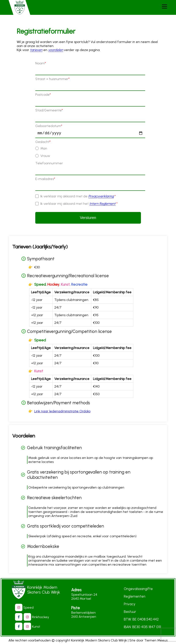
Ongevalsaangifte (138, 589)
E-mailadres (45, 180)
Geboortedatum (49, 126)
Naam (41, 63)
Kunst (34, 627)
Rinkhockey (38, 617)
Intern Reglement (102, 204)
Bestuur (130, 612)
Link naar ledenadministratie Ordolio (62, 412)
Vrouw (45, 157)
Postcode (43, 95)
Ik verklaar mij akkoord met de (78, 197)
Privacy (130, 604)
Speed (26, 607)
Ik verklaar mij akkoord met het (79, 204)
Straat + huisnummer (52, 79)
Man (44, 149)
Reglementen (135, 597)
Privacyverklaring (101, 197)
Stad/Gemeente (49, 110)
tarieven (36, 50)
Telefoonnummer (49, 164)
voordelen (56, 50)
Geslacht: (43, 143)
